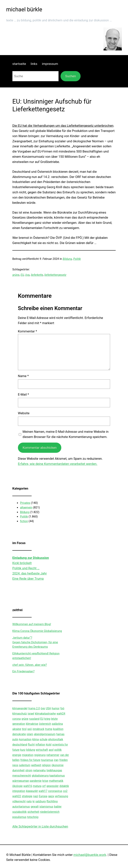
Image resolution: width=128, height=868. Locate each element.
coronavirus (55, 791)
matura (37, 786)
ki (34, 801)
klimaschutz (20, 714)
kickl (49, 745)
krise (45, 781)
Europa (43, 796)
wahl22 (17, 796)
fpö (62, 708)
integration (19, 791)
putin (15, 739)
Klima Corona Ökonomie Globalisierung (37, 631)
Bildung (67, 259)
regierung (40, 755)
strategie (27, 796)
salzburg (41, 801)
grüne (16, 275)
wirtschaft (42, 750)
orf (44, 786)
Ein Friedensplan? (23, 671)
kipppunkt (32, 791)
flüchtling (52, 801)
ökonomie (57, 765)
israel (31, 714)
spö (30, 729)
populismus (19, 817)
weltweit (36, 765)
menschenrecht (22, 776)
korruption (25, 739)
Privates (25, 503)
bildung (31, 750)
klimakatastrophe (45, 714)
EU (22, 275)
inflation (40, 745)
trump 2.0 (34, 708)
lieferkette (37, 275)
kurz (23, 750)
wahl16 (28, 786)
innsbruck (38, 729)
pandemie (36, 781)
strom (29, 770)
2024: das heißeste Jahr (30, 573)
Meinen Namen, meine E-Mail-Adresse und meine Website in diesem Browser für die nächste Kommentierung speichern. (66, 434)
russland (34, 719)
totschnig (33, 817)
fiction (24, 521)
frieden (64, 760)
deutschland (20, 745)
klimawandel (20, 708)
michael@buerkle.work (90, 855)
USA (48, 708)
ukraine (17, 729)
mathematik (56, 781)
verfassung (61, 796)
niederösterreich (50, 812)
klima (36, 739)
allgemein (26, 507)
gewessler (53, 786)
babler (58, 807)
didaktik (64, 786)
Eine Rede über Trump (28, 579)
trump (49, 729)
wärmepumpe (21, 781)
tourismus (47, 760)
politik (58, 750)
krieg (47, 719)
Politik (77, 259)
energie (17, 755)
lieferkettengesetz (55, 275)
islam (30, 734)
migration (28, 755)
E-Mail (23, 394)
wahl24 (61, 714)
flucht (31, 745)
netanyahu (39, 770)
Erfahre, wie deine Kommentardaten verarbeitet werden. (58, 464)
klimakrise (32, 724)
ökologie (17, 786)
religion (46, 765)
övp (27, 275)
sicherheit (33, 812)
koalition (58, 729)
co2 (65, 791)
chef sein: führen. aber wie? (30, 665)
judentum (25, 765)
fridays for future (30, 760)
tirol (24, 729)
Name (23, 376)
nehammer (53, 755)
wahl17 (43, 791)
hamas (60, 734)
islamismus (46, 807)
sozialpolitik (19, 812)
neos (15, 765)
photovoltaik (56, 739)
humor (56, 708)
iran (56, 760)
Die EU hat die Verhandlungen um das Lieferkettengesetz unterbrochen (63, 126)
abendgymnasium (45, 734)
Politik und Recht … (26, 568)
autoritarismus (21, 807)
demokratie (19, 734)
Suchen (70, 76)
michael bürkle (24, 9)
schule (43, 739)
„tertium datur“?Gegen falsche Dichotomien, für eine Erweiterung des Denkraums (35, 642)
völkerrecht (19, 801)
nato (29, 801)
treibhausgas (54, 770)
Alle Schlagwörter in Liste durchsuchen (40, 826)
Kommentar (27, 331)
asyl (51, 750)
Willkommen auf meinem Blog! (32, 624)
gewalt (35, 807)
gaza (51, 796)
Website (24, 413)
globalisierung (40, 776)
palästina (57, 724)
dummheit (18, 770)
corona (16, 719)
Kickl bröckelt (22, 563)
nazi (36, 796)
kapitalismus (57, 776)
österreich (45, 724)
